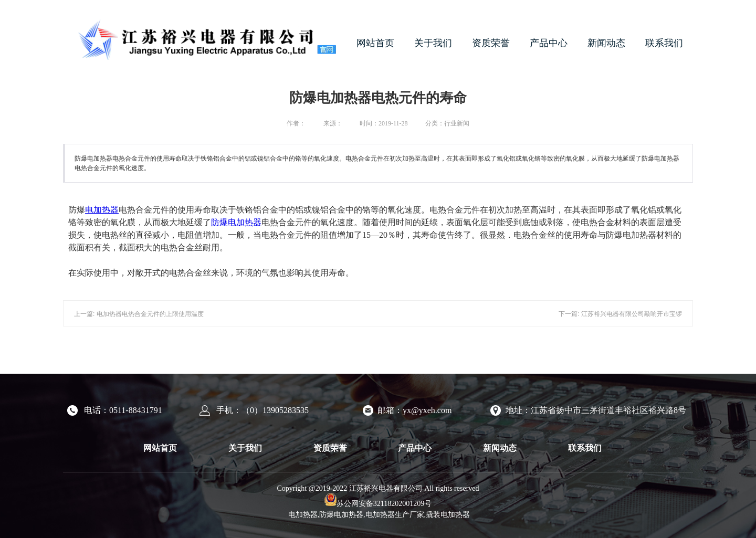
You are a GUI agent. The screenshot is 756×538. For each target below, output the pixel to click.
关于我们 (433, 43)
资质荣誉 (491, 43)
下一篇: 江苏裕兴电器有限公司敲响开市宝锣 (620, 314)
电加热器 (102, 210)
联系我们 (664, 43)
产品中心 (549, 43)
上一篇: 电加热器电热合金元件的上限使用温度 (139, 314)
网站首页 (375, 43)
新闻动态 (606, 43)
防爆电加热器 (236, 222)
